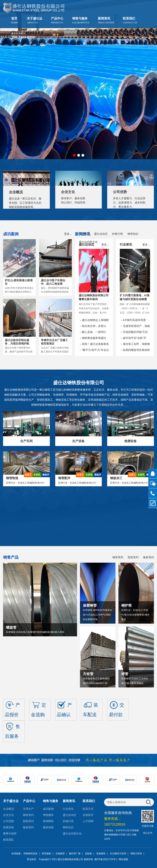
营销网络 (48, 821)
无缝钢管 (60, 854)
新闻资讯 (106, 20)
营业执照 (31, 859)
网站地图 (123, 859)
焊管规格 (46, 854)
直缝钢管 (101, 854)
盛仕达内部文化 (88, 242)
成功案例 (48, 809)
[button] (150, 82)
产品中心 (57, 20)
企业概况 (8, 809)
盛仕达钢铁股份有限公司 (70, 859)
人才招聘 (88, 821)
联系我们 (130, 20)
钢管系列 (118, 557)
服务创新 (48, 827)
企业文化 (8, 815)
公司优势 (8, 821)
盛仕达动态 (101, 234)
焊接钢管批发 (31, 854)
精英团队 (8, 840)
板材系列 (149, 557)
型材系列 (133, 557)
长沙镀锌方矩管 (118, 854)
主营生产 (28, 809)
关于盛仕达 (35, 20)
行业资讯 (84, 234)
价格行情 (117, 234)
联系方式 (88, 809)
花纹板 (88, 854)
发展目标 (8, 827)
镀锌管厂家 (75, 854)
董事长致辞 (10, 833)
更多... (68, 234)
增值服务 (48, 815)
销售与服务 (81, 20)
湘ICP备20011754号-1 (106, 859)
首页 (15, 20)
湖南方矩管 (136, 854)
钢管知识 (133, 234)
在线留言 (88, 815)
